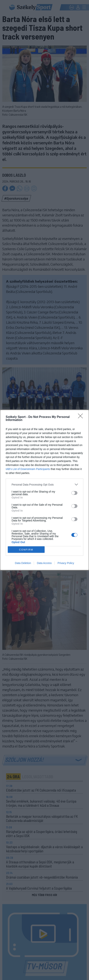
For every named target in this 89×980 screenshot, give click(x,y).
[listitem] (44, 484)
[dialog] (44, 490)
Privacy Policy (66, 563)
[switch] (74, 493)
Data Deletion (23, 563)
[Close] (82, 417)
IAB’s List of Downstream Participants (28, 469)
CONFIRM (26, 550)
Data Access (44, 563)
